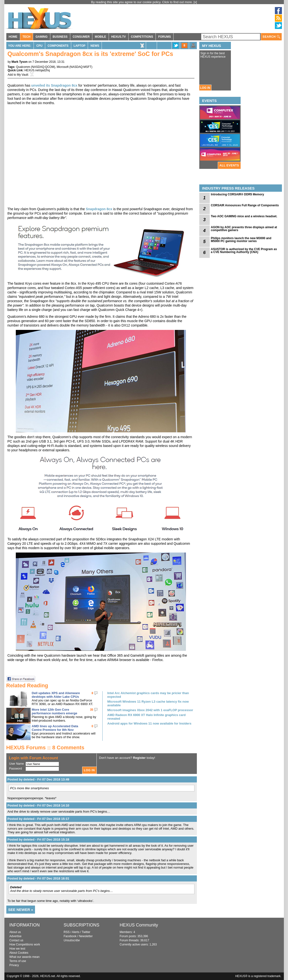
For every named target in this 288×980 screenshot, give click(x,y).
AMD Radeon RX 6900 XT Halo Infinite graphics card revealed (147, 717)
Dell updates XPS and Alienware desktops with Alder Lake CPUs (56, 695)
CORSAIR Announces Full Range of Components (245, 205)
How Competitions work (25, 944)
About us (15, 932)
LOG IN (205, 88)
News (95, 46)
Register (139, 758)
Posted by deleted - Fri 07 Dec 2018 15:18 (38, 839)
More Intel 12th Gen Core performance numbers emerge (55, 711)
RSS (67, 932)
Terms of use (18, 961)
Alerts (76, 932)
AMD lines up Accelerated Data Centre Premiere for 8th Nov (55, 728)
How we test (17, 949)
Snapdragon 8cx (99, 209)
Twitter (86, 932)
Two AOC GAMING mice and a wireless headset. (244, 216)
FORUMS (165, 37)
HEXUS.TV (119, 37)
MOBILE (100, 37)
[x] (195, 2)
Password (16, 769)
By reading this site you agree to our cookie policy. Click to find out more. (142, 2)
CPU (39, 46)
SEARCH (271, 37)
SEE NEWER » (21, 910)
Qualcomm (23, 67)
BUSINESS (60, 37)
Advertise (16, 936)
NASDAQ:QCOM (43, 67)
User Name (17, 764)
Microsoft (63, 67)
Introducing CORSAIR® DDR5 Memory (238, 194)
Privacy (14, 965)
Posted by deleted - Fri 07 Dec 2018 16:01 (38, 878)
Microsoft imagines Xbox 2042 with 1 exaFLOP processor (150, 710)
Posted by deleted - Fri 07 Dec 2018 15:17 (38, 819)
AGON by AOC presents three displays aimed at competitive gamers (244, 229)
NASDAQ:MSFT (81, 67)
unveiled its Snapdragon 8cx (54, 85)
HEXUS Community (139, 925)
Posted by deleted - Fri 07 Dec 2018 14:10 (38, 805)
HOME (13, 37)
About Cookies (19, 953)
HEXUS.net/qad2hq (37, 70)
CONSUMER (81, 37)
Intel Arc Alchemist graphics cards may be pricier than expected (148, 695)
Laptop (79, 46)
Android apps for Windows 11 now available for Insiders (149, 723)
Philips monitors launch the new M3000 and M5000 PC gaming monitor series (241, 240)
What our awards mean (25, 957)
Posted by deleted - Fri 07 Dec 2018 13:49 (38, 779)
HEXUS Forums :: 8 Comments (45, 748)
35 (92, 710)
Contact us (16, 940)
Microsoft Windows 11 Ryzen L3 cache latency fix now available (148, 703)
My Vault (23, 75)
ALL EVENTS (229, 165)
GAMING (41, 37)
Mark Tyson (20, 62)
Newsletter (86, 936)
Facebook (70, 936)
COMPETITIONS (142, 37)
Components (58, 46)
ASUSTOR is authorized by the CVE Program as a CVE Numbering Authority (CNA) (244, 251)
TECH (27, 37)
